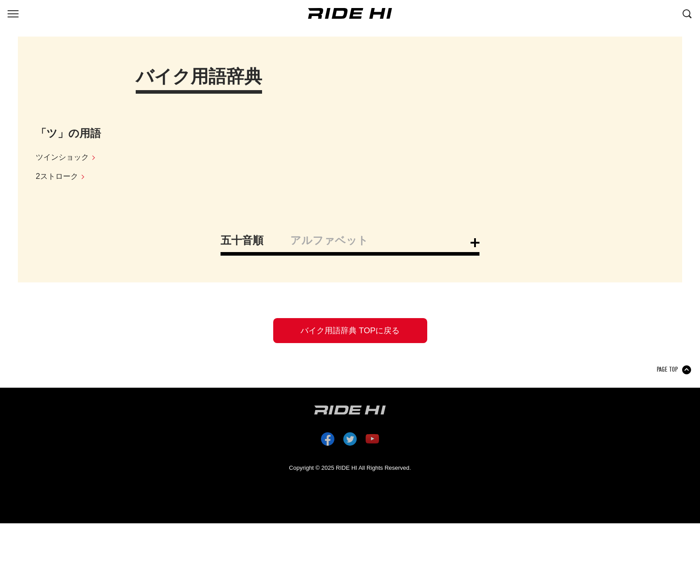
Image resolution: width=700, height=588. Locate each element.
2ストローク (58, 177)
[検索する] (687, 13)
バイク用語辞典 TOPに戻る (350, 332)
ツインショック (64, 157)
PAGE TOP (667, 372)
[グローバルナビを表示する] (13, 13)
